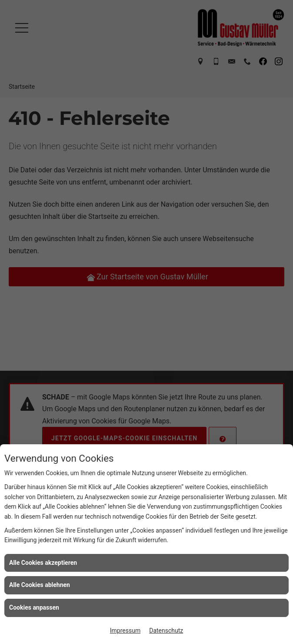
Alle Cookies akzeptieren (43, 563)
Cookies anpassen (34, 607)
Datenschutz (166, 631)
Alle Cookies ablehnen (40, 585)
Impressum (125, 631)
